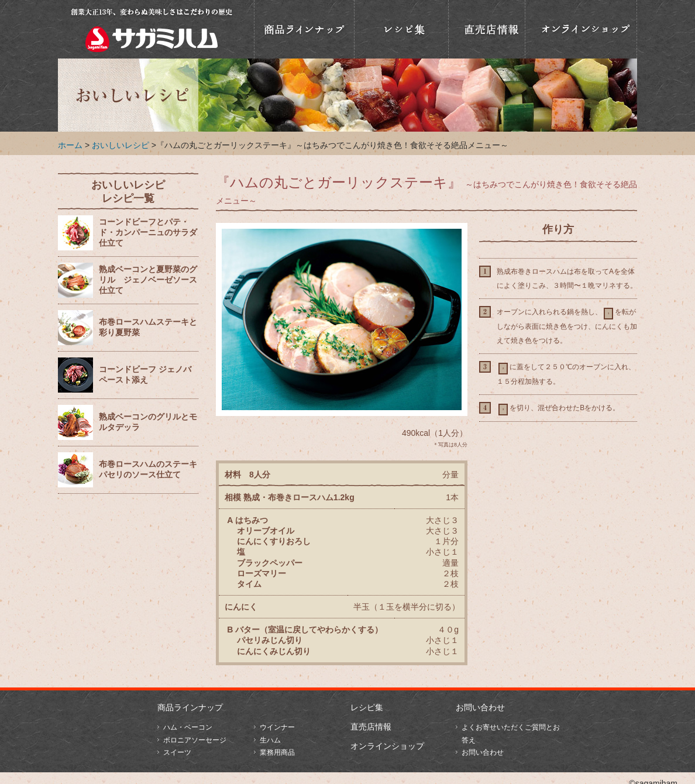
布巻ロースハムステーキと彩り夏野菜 (148, 327)
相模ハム (152, 29)
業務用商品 (277, 752)
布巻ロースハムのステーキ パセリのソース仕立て (148, 470)
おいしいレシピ (401, 29)
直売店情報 (487, 29)
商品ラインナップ (304, 29)
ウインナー (277, 727)
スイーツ (177, 752)
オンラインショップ (581, 29)
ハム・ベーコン (188, 727)
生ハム (270, 740)
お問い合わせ (480, 707)
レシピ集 (367, 707)
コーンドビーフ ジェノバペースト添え (145, 375)
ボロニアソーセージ (195, 740)
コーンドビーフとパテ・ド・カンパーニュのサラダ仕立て (148, 233)
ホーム (70, 145)
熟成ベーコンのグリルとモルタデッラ (148, 422)
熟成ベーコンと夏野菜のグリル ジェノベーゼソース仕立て (148, 280)
